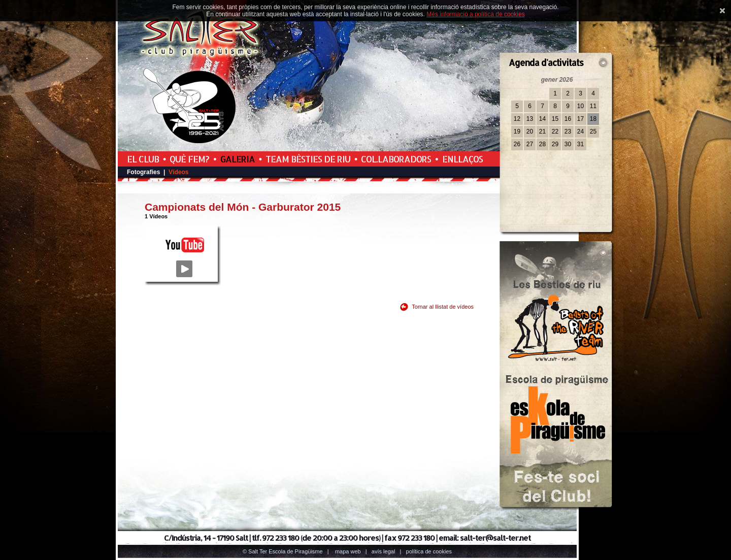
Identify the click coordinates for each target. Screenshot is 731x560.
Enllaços (462, 159)
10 (580, 106)
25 (593, 131)
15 (555, 119)
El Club (143, 159)
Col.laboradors (396, 159)
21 (542, 131)
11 (593, 106)
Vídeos (178, 172)
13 (530, 119)
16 (568, 119)
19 (517, 131)
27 (530, 144)
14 (542, 119)
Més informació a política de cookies (475, 14)
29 (555, 144)
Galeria (238, 159)
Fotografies (143, 172)
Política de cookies (429, 551)
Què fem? (189, 159)
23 (568, 131)
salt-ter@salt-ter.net (495, 538)
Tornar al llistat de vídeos (443, 307)
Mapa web (348, 551)
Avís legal (383, 551)
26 (517, 144)
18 (593, 119)
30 (568, 144)
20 (530, 131)
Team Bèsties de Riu (308, 159)
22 (555, 131)
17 (580, 119)
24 (580, 131)
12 (517, 119)
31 (580, 144)
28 (542, 144)
